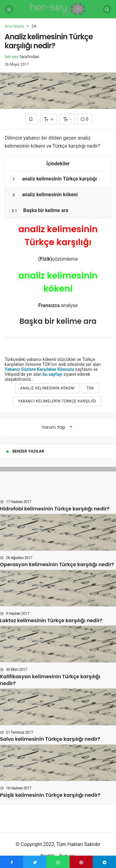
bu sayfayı (53, 374)
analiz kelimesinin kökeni (44, 195)
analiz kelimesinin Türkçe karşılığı (53, 179)
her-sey (12, 57)
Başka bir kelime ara (39, 211)
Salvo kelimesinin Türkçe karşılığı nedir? (50, 739)
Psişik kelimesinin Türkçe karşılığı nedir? (50, 795)
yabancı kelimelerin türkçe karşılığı (57, 401)
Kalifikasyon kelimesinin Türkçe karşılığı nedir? (50, 680)
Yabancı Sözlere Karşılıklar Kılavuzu (39, 369)
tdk (90, 388)
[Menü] (9, 9)
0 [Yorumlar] (84, 119)
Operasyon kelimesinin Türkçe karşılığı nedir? (57, 565)
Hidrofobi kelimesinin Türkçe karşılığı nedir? (55, 509)
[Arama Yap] (107, 9)
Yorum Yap (54, 427)
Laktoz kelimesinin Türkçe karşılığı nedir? (51, 621)
